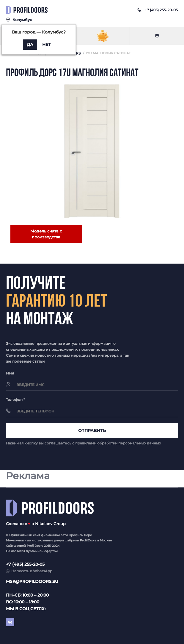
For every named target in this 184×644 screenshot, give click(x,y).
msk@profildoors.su (32, 581)
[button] (161, 10)
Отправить (92, 431)
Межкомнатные (18, 540)
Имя (10, 373)
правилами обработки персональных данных (118, 443)
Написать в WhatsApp (32, 571)
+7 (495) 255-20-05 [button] (25, 564)
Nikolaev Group (50, 524)
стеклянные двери (49, 540)
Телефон (15, 400)
